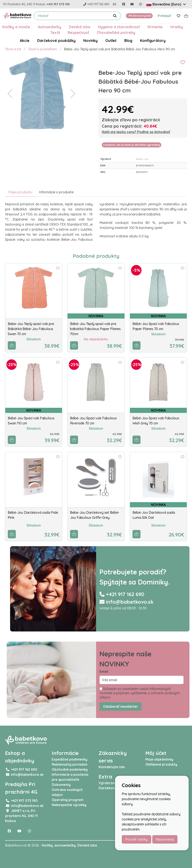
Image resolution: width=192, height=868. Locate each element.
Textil (55, 32)
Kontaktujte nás (112, 767)
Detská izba (80, 27)
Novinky (90, 40)
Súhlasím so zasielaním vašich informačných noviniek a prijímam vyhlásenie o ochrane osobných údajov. (140, 693)
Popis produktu (20, 192)
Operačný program (68, 800)
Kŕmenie (155, 27)
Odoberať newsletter (120, 706)
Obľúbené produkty (161, 764)
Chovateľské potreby (116, 32)
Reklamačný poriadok (70, 764)
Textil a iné (13, 49)
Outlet (111, 40)
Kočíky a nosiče (16, 27)
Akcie (25, 40)
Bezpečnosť (78, 32)
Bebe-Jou (142, 159)
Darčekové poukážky (56, 40)
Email (104, 671)
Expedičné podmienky (70, 759)
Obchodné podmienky (70, 769)
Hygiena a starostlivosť (119, 27)
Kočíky (47, 845)
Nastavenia (165, 839)
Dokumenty (61, 785)
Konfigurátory (153, 40)
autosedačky (65, 845)
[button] (10, 94)
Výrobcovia (108, 783)
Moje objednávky (159, 759)
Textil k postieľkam (43, 49)
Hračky (177, 27)
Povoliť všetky (136, 839)
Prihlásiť (164, 16)
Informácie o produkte (56, 192)
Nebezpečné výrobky (69, 805)
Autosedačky (50, 27)
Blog (128, 40)
